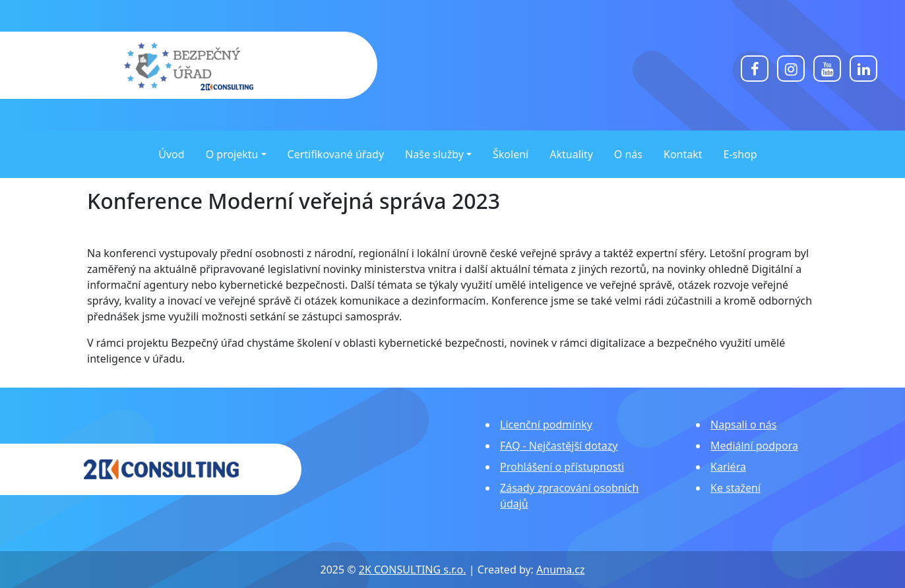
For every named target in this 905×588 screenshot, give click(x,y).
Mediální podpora (754, 446)
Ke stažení (735, 488)
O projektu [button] (232, 154)
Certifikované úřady (336, 154)
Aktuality (571, 154)
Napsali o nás (743, 425)
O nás (628, 154)
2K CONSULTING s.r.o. (413, 570)
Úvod (171, 154)
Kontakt (683, 154)
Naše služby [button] (434, 154)
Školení (511, 154)
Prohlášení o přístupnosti (562, 467)
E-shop (740, 154)
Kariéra (728, 467)
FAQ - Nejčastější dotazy (559, 446)
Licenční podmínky (546, 425)
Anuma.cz (560, 570)
